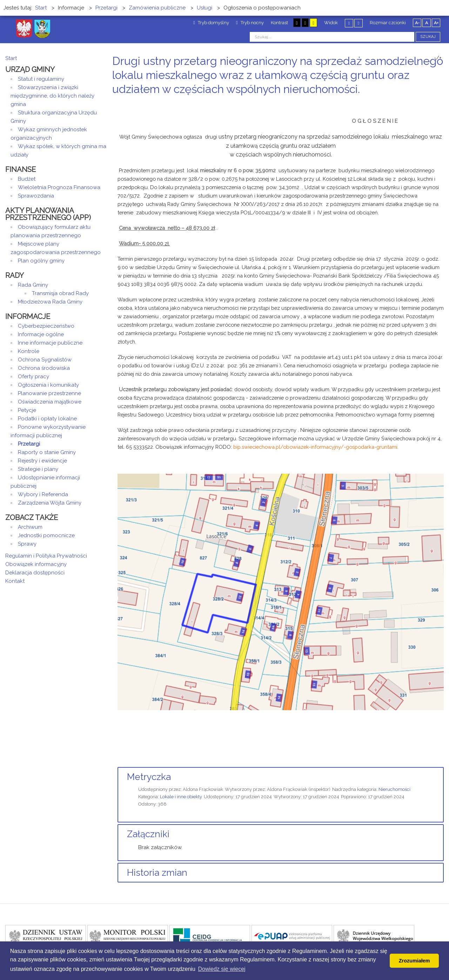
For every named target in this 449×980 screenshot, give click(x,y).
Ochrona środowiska (44, 368)
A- (417, 23)
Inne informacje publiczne (50, 343)
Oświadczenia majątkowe (50, 402)
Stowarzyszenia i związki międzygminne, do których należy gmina (52, 96)
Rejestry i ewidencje (42, 461)
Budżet (27, 179)
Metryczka (149, 777)
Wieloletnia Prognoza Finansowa (59, 187)
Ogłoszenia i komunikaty (48, 385)
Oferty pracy (33, 376)
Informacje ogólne (41, 334)
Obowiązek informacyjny (36, 564)
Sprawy (27, 544)
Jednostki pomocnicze (46, 535)
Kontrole (29, 351)
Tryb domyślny (211, 23)
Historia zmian (157, 873)
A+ (436, 23)
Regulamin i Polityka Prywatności (46, 556)
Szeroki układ (358, 23)
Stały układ (349, 23)
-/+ (438, 58)
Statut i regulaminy (41, 79)
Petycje (27, 410)
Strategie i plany (38, 469)
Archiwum (30, 527)
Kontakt (15, 581)
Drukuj (433, 102)
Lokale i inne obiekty (181, 797)
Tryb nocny (250, 23)
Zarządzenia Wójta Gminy (50, 503)
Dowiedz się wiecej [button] (222, 969)
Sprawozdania (36, 196)
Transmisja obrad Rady (60, 293)
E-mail (442, 102)
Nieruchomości (394, 789)
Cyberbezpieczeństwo (46, 326)
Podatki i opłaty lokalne (47, 419)
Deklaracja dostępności (35, 573)
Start (11, 58)
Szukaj (428, 37)
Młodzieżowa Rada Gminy (50, 302)
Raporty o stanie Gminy (47, 452)
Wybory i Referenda (43, 494)
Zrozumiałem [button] (414, 961)
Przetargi (29, 444)
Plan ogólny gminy (41, 261)
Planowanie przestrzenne (49, 393)
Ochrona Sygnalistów (45, 360)
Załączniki (148, 834)
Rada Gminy (33, 285)
